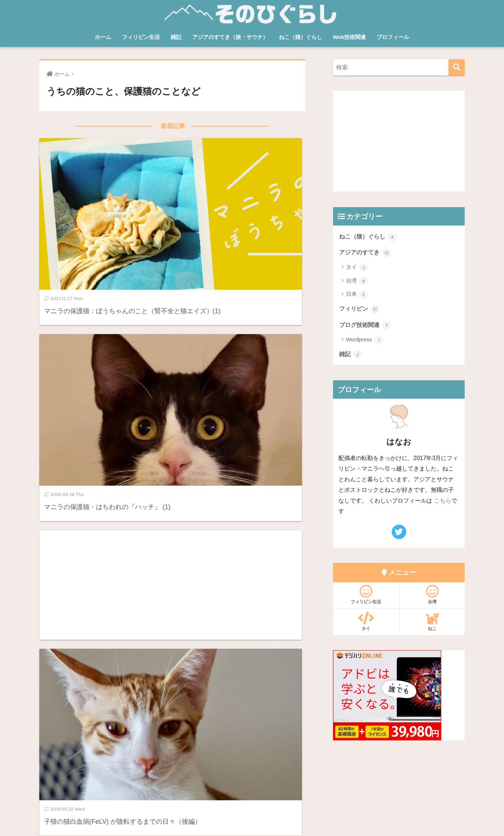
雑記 (176, 37)
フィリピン (360, 310)
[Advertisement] (103, 321)
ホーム (103, 37)
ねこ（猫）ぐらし (301, 37)
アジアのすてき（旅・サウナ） (230, 37)
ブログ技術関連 (366, 326)
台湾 (357, 281)
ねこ (432, 623)
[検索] (457, 67)
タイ (357, 268)
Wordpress (365, 341)
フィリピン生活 (141, 37)
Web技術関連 (349, 37)
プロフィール (393, 37)
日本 (357, 295)
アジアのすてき (366, 253)
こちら (443, 502)
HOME (252, 783)
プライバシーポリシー (273, 799)
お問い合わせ (223, 799)
